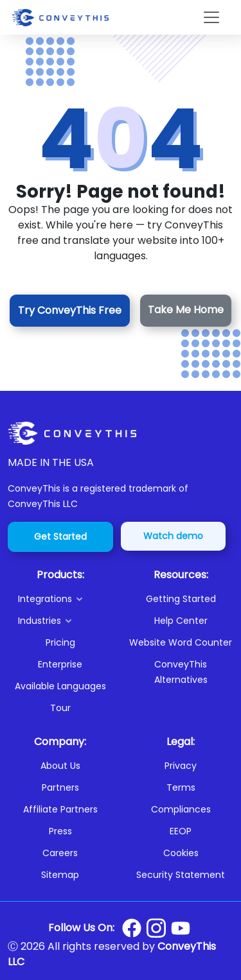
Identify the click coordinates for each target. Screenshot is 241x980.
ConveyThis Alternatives (181, 672)
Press (60, 831)
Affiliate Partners (60, 809)
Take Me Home (186, 310)
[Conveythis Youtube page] (181, 928)
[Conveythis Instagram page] (156, 928)
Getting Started (181, 599)
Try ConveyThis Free (70, 310)
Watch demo (173, 536)
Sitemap (60, 875)
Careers (60, 853)
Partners (60, 787)
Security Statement (181, 875)
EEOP (181, 831)
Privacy (181, 766)
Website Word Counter (181, 642)
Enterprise (60, 664)
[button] (66, 599)
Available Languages (60, 686)
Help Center (181, 621)
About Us (60, 766)
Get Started (60, 537)
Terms (181, 787)
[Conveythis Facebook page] (132, 928)
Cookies (181, 853)
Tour (60, 708)
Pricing (60, 642)
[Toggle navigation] (211, 17)
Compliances (181, 809)
